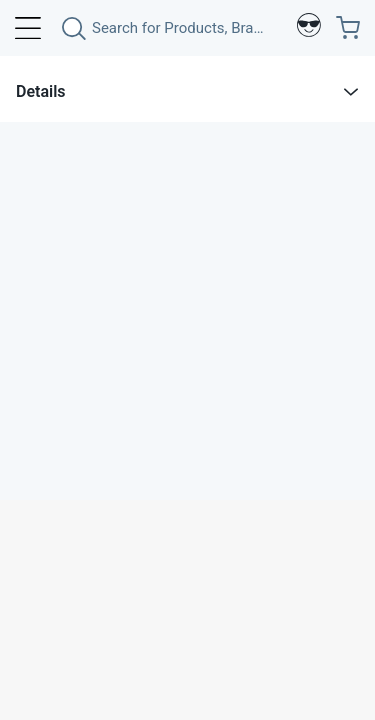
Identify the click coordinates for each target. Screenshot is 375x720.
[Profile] (309, 28)
